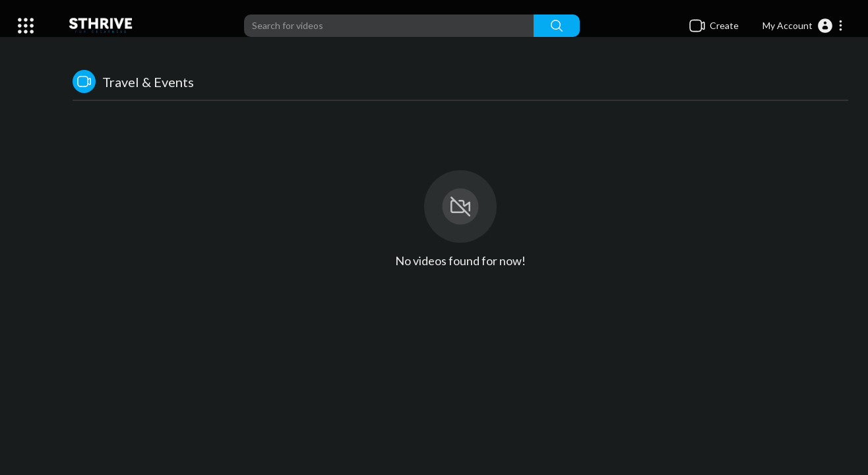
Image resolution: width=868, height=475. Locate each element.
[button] (803, 26)
